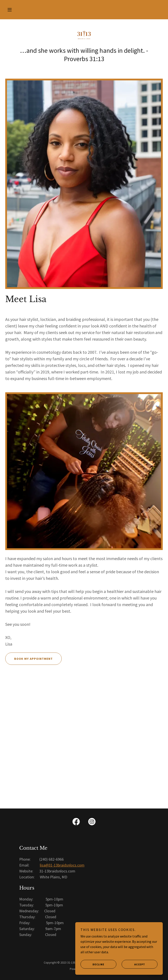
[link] (84, 35)
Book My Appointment (29, 659)
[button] (10, 10)
